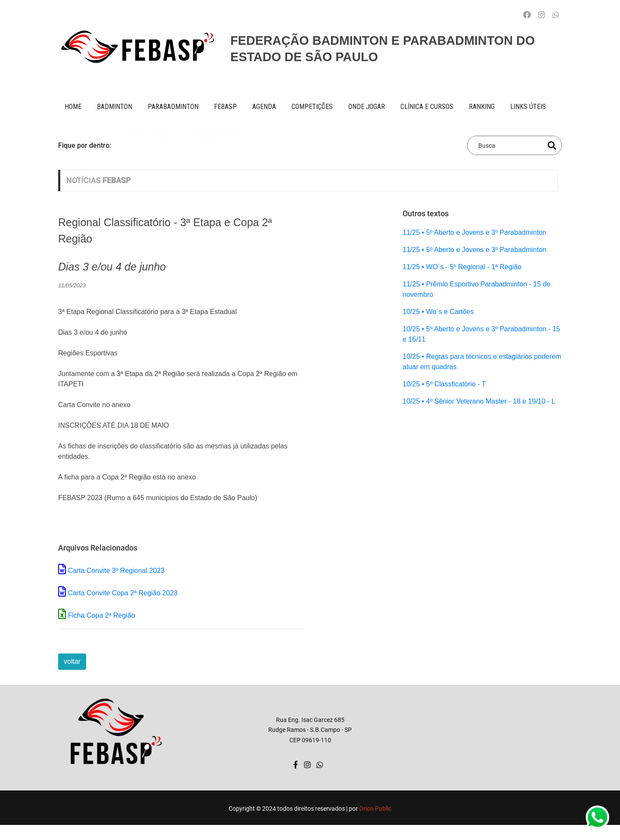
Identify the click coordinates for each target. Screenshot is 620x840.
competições (312, 107)
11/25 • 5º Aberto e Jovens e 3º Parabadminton (474, 232)
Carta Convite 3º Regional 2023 (116, 571)
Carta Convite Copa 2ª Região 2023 (122, 593)
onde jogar (367, 107)
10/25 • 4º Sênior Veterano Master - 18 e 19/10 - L (479, 401)
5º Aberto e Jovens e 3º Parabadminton (176, 145)
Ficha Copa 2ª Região (101, 615)
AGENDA (264, 107)
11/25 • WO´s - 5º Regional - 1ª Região (462, 267)
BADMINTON (115, 107)
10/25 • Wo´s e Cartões (438, 312)
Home (73, 107)
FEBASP (225, 107)
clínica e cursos (427, 107)
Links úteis (528, 107)
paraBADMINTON (173, 107)
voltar (72, 661)
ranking (482, 107)
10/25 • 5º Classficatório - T (444, 384)
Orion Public (375, 809)
